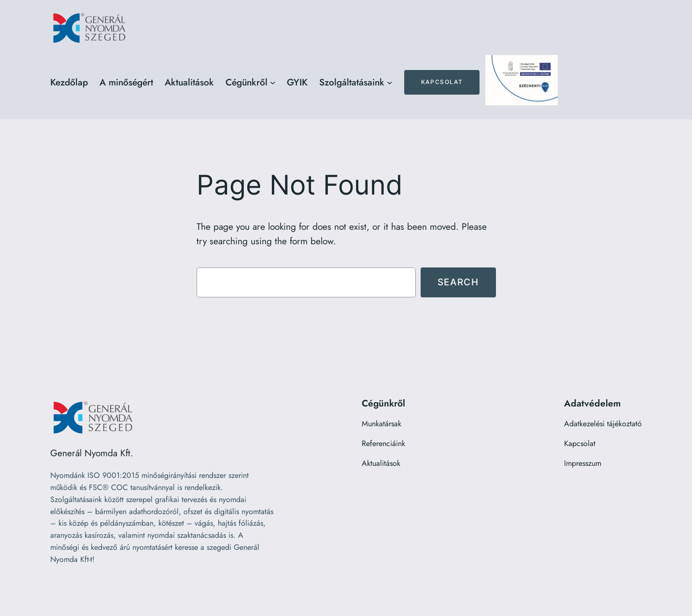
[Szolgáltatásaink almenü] (390, 83)
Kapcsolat (442, 82)
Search (458, 282)
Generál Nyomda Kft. (92, 453)
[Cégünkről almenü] (273, 83)
